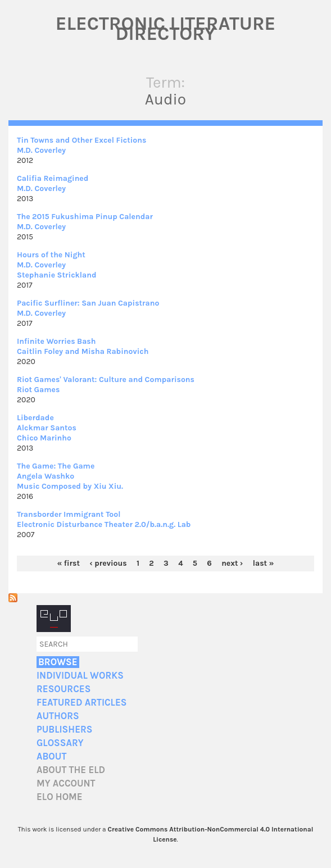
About (51, 756)
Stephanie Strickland (57, 275)
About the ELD (71, 770)
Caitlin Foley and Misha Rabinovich (83, 351)
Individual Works (80, 676)
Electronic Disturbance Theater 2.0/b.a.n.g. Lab (104, 524)
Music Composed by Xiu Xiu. (70, 486)
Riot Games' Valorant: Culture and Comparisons (106, 380)
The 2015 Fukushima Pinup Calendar (85, 217)
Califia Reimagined (53, 178)
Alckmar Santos (47, 428)
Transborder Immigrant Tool (69, 514)
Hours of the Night (51, 255)
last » (264, 563)
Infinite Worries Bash (56, 341)
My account (66, 783)
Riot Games (38, 390)
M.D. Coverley (41, 150)
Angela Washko (46, 476)
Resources (64, 689)
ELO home (60, 797)
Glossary (60, 743)
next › (232, 563)
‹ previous (108, 563)
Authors (58, 716)
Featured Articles (81, 703)
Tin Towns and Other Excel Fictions (81, 140)
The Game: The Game (56, 466)
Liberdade (35, 418)
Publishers (64, 730)
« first (69, 563)
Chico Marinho (44, 438)
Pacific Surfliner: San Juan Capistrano (88, 303)
